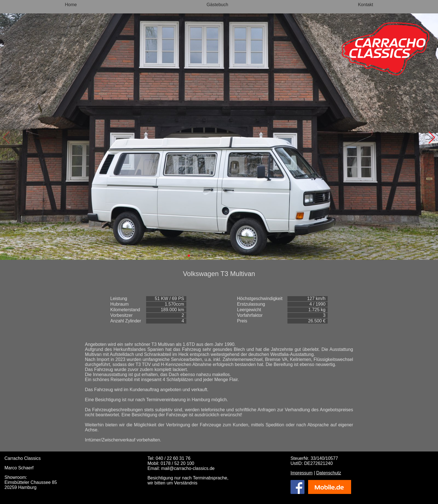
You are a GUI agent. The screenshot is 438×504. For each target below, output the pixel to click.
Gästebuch (217, 5)
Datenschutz (329, 473)
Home (71, 5)
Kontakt (365, 5)
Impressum (302, 473)
